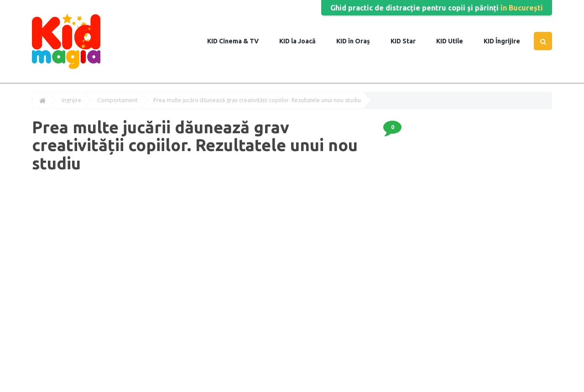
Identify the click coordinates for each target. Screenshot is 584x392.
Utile (455, 41)
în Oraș (358, 41)
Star (408, 41)
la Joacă (303, 41)
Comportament (117, 100)
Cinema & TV (238, 41)
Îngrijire (507, 41)
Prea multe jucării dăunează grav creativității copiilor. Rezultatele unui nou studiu (257, 100)
